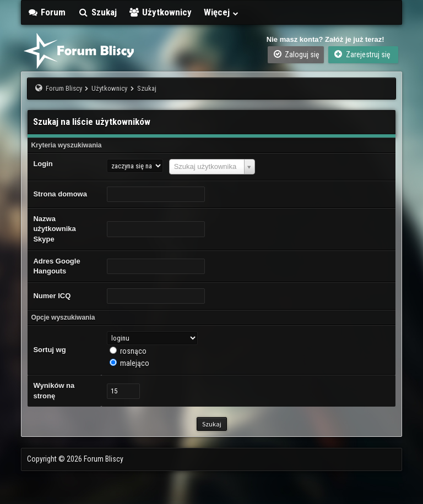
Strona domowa (60, 194)
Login (43, 164)
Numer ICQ (52, 296)
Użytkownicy (161, 12)
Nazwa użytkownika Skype (54, 229)
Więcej (221, 12)
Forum (46, 12)
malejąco (135, 363)
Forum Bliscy (64, 88)
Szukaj (97, 12)
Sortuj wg (49, 350)
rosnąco (133, 351)
